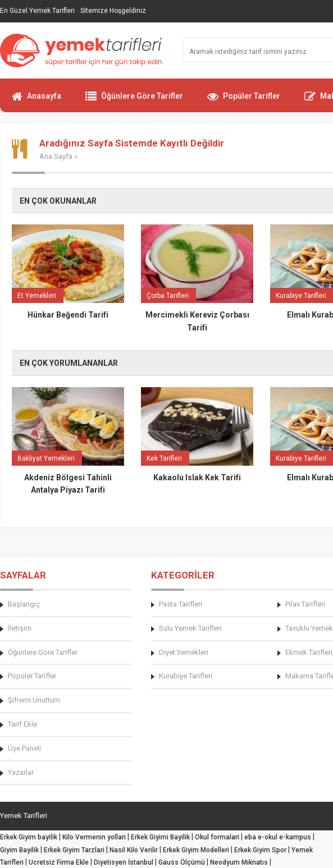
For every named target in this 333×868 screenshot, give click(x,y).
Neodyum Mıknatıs (239, 862)
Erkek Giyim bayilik (29, 837)
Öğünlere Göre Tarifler (134, 101)
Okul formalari (217, 837)
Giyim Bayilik (19, 850)
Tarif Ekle (22, 724)
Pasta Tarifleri (181, 604)
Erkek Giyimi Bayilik (160, 837)
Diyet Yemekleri (184, 652)
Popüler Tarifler (244, 101)
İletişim (20, 628)
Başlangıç (24, 604)
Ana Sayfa (56, 156)
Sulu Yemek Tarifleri (190, 628)
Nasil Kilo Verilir (134, 850)
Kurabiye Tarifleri (186, 676)
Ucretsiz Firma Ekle (59, 862)
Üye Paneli (24, 748)
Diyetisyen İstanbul (124, 862)
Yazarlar (21, 772)
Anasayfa (37, 101)
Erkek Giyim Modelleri (196, 850)
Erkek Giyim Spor (260, 850)
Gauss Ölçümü (182, 862)
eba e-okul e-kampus (278, 837)
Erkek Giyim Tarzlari (74, 850)
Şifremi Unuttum (34, 700)
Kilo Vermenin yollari (94, 837)
